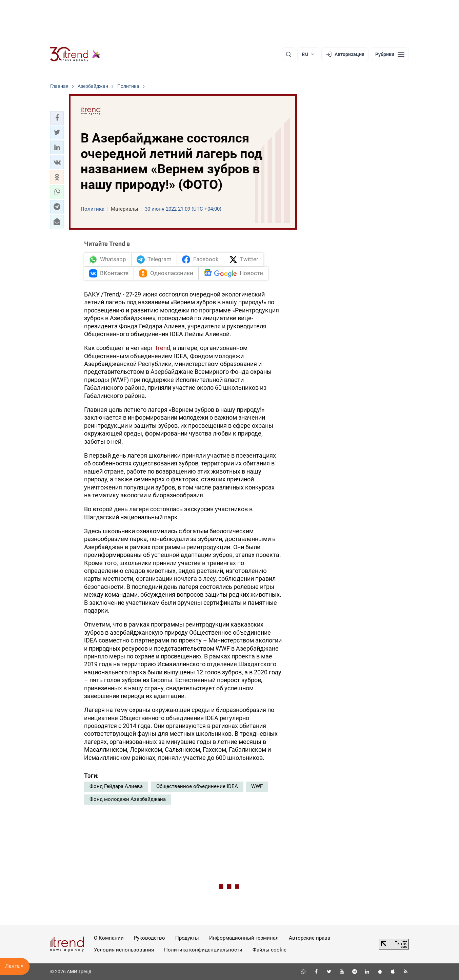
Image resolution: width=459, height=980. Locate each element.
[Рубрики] (390, 54)
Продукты (187, 938)
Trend (162, 348)
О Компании (109, 938)
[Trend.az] (75, 54)
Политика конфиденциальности (203, 950)
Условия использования (124, 950)
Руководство (149, 938)
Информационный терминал (244, 938)
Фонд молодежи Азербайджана (128, 799)
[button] (57, 118)
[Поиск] (288, 54)
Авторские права (310, 938)
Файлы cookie (270, 950)
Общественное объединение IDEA (197, 786)
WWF (257, 786)
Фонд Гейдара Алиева (116, 786)
